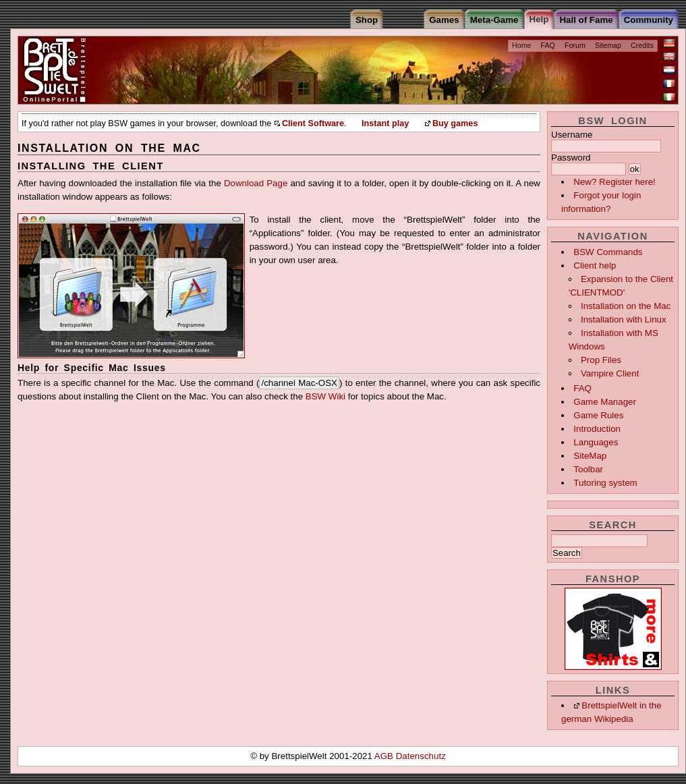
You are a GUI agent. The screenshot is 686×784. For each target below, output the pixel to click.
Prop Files (601, 360)
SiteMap (590, 456)
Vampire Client (610, 373)
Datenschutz (421, 756)
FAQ (548, 45)
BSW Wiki (325, 396)
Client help (595, 265)
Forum (575, 45)
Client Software (313, 123)
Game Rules (598, 415)
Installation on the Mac (626, 306)
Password (571, 158)
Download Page (256, 183)
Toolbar (588, 469)
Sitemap (608, 45)
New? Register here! (614, 182)
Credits (642, 45)
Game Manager (605, 402)
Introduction (597, 429)
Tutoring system (605, 483)
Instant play (385, 123)
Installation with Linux (624, 319)
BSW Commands (608, 252)
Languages (596, 442)
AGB (385, 756)
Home (521, 45)
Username (572, 135)
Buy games (455, 123)
